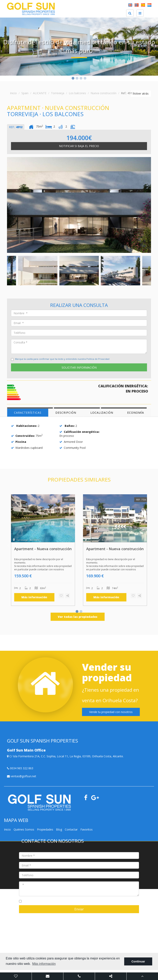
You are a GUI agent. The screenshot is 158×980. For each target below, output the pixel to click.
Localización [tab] (102, 413)
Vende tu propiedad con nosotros (111, 712)
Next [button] (154, 47)
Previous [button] (4, 47)
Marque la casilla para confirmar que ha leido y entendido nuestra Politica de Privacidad (62, 359)
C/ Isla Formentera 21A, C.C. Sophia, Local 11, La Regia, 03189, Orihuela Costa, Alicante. (65, 756)
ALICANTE (40, 93)
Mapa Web (20, 915)
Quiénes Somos (24, 829)
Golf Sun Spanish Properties (96, 915)
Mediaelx (72, 915)
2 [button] (77, 79)
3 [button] (81, 79)
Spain (25, 93)
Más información (34, 597)
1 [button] (73, 79)
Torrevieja (58, 93)
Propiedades (45, 829)
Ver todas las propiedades (78, 617)
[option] (79, 47)
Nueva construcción (103, 93)
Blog (59, 829)
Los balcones (77, 93)
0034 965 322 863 (20, 768)
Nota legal (34, 915)
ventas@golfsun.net (22, 776)
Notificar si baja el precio (79, 146)
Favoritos (86, 829)
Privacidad (49, 915)
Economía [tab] (136, 413)
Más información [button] (44, 964)
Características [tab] (28, 413)
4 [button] (85, 79)
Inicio (13, 93)
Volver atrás (141, 93)
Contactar (71, 829)
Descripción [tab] (66, 413)
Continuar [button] (138, 961)
